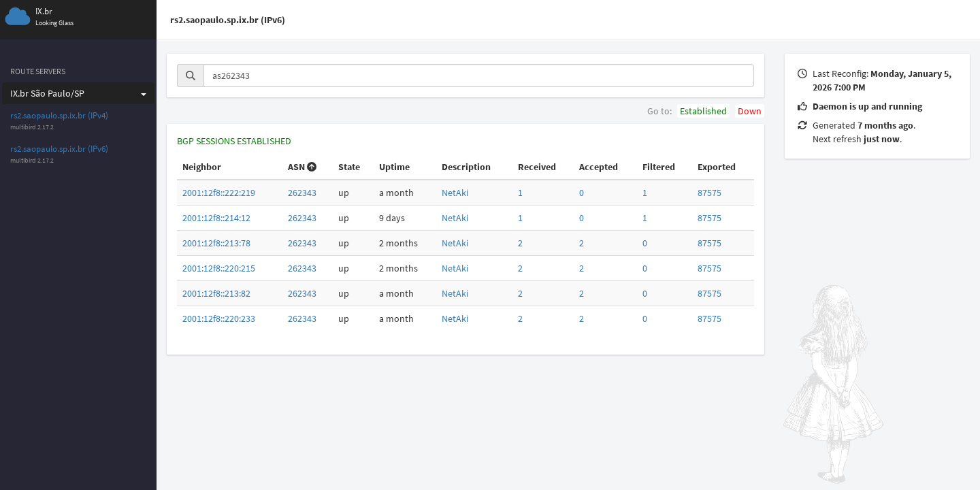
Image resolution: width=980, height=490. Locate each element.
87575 (709, 193)
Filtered (659, 167)
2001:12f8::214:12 (216, 218)
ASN (302, 167)
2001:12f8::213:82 (216, 293)
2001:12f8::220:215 (219, 268)
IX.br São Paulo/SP (78, 93)
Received (537, 167)
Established (703, 111)
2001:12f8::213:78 (216, 243)
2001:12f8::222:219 (219, 193)
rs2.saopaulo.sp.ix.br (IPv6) (59, 149)
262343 (302, 193)
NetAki (455, 193)
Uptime (394, 167)
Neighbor (202, 167)
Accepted (599, 167)
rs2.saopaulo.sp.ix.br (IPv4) (59, 115)
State (349, 167)
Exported (717, 167)
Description (466, 167)
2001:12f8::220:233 (219, 318)
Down (750, 111)
